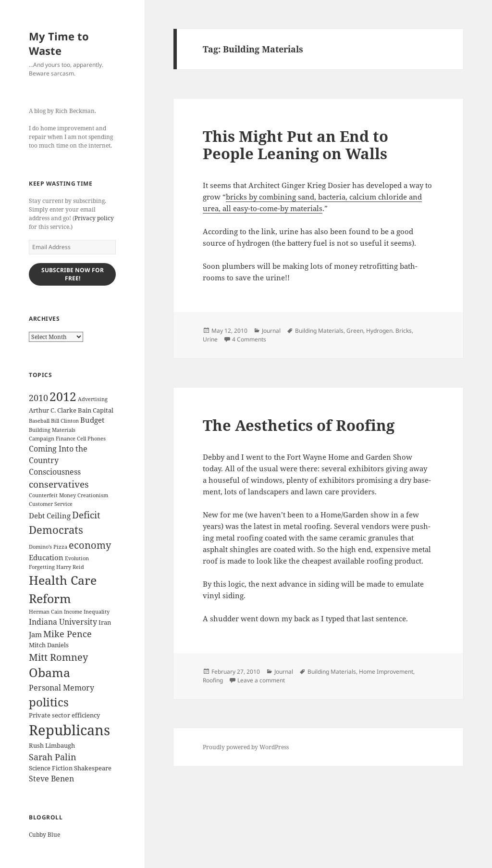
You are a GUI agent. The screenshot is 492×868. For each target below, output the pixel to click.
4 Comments (249, 339)
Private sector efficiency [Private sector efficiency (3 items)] (64, 715)
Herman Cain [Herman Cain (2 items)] (46, 612)
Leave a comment (261, 680)
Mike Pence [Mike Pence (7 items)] (68, 634)
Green (355, 331)
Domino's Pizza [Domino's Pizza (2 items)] (48, 547)
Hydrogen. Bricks (389, 331)
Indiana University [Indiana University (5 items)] (63, 622)
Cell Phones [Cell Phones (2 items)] (91, 439)
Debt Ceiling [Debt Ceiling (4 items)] (50, 516)
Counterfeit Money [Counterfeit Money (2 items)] (52, 495)
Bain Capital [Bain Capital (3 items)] (96, 410)
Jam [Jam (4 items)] (35, 634)
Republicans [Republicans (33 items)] (69, 730)
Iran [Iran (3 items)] (105, 622)
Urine (210, 339)
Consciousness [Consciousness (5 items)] (55, 472)
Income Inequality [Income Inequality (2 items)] (87, 612)
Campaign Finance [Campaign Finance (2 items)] (52, 439)
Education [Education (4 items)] (46, 557)
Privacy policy (94, 218)
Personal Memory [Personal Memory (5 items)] (61, 688)
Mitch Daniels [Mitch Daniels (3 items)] (49, 645)
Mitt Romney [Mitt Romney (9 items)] (58, 657)
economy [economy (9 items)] (90, 545)
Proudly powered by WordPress (246, 747)
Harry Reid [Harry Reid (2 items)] (70, 567)
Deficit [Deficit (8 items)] (86, 515)
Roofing (213, 680)
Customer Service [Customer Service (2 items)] (51, 504)
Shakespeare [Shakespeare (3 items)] (93, 768)
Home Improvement (386, 672)
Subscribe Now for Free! (73, 274)
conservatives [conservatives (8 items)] (59, 484)
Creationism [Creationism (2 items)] (93, 495)
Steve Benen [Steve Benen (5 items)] (51, 779)
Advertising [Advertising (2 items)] (93, 399)
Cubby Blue (44, 835)
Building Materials (319, 331)
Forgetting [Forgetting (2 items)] (42, 567)
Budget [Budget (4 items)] (92, 420)
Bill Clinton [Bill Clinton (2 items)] (65, 421)
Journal (271, 331)
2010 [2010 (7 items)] (38, 398)
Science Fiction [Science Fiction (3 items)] (51, 768)
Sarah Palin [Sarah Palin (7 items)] (53, 757)
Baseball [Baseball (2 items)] (39, 421)
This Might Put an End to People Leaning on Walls (295, 145)
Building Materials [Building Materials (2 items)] (52, 430)
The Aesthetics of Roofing (299, 425)
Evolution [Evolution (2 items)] (77, 558)
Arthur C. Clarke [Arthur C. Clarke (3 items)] (53, 410)
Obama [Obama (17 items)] (49, 673)
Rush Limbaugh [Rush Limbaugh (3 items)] (52, 745)
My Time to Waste (59, 43)
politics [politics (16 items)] (49, 702)
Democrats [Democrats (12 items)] (56, 530)
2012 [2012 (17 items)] (63, 396)
